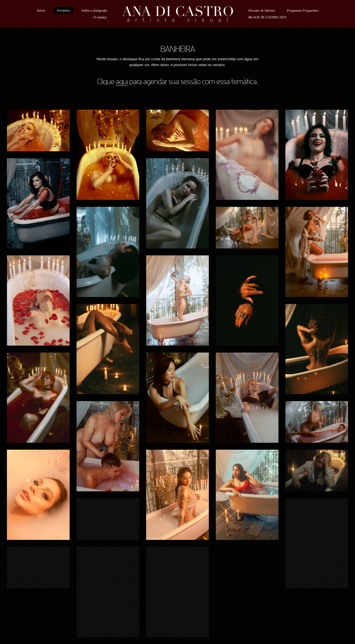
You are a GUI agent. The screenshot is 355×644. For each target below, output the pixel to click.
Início (41, 10)
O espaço (100, 17)
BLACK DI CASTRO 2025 (268, 17)
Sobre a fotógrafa (94, 10)
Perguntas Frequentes (303, 10)
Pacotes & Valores (262, 10)
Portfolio (63, 10)
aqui (122, 82)
